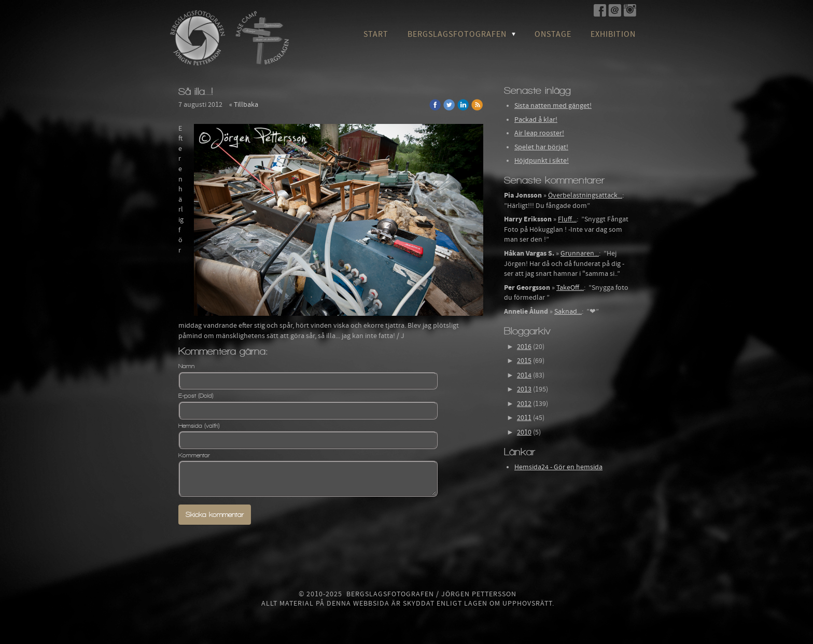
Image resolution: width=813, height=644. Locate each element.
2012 (524, 404)
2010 (524, 432)
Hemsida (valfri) (199, 426)
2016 (524, 347)
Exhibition (613, 34)
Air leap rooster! (539, 133)
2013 (524, 389)
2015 (524, 361)
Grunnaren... (580, 254)
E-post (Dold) (196, 396)
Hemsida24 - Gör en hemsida (558, 467)
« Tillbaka (244, 105)
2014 (524, 375)
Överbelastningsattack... (585, 195)
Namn (186, 366)
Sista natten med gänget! (553, 106)
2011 (524, 418)
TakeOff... (570, 288)
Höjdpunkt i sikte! (542, 161)
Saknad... (568, 312)
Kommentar (194, 455)
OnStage (553, 34)
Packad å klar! (536, 120)
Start (376, 34)
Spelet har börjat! (541, 147)
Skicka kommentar (215, 515)
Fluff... (567, 219)
